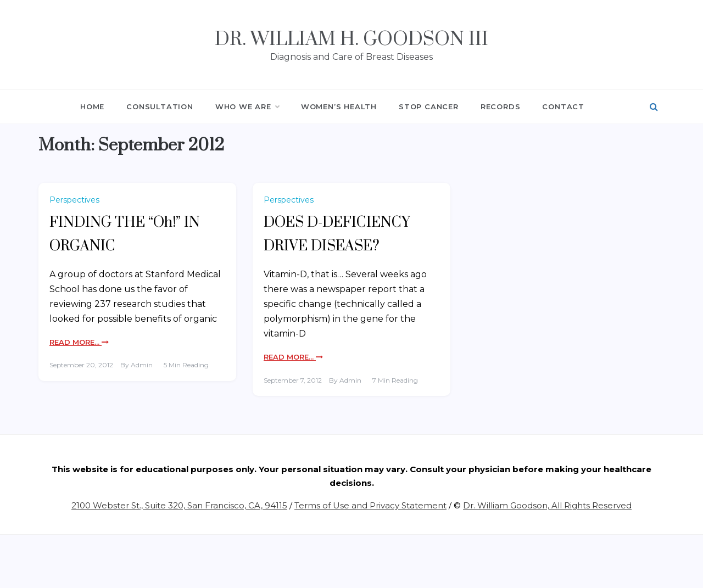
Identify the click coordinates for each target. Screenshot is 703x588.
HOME (92, 107)
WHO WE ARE (247, 107)
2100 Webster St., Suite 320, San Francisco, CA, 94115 (179, 505)
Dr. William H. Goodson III (351, 40)
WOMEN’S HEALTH (339, 107)
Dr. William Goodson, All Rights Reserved (547, 505)
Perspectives (74, 200)
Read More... (79, 342)
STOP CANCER (429, 107)
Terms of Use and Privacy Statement (370, 505)
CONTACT (563, 107)
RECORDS (501, 107)
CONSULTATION (160, 107)
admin (142, 365)
